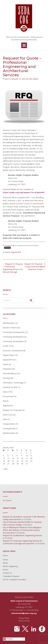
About (5, 563)
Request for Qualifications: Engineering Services (22, 535)
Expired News (8, 355)
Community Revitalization (13, 337)
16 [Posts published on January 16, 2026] (22, 458)
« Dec (5, 469)
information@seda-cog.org (24, 613)
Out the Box (28, 597)
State (5, 419)
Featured (7, 369)
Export (6, 364)
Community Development (14, 332)
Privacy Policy (24, 618)
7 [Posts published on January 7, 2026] (12, 456)
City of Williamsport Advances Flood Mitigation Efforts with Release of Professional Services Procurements (22, 530)
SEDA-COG (7, 415)
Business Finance (10, 328)
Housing (6, 378)
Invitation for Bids (10, 387)
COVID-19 (7, 346)
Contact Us (7, 573)
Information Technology (13, 383)
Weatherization (9, 433)
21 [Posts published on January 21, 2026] (13, 461)
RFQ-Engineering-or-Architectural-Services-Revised (21, 245)
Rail (4, 401)
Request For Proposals (12, 410)
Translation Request (11, 576)
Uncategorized (9, 428)
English (8, 639)
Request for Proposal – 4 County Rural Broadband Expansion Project (35, 267)
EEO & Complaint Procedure (15, 579)
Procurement (8, 396)
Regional (6, 406)
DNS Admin (33, 79)
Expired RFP (16, 252)
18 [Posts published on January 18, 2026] (31, 458)
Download (7, 248)
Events (6, 570)
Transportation (9, 424)
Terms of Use (24, 621)
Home (5, 560)
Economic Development (13, 351)
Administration (9, 323)
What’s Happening (10, 566)
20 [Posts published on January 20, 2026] (8, 461)
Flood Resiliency (9, 373)
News (5, 392)
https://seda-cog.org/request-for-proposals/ (24, 192)
